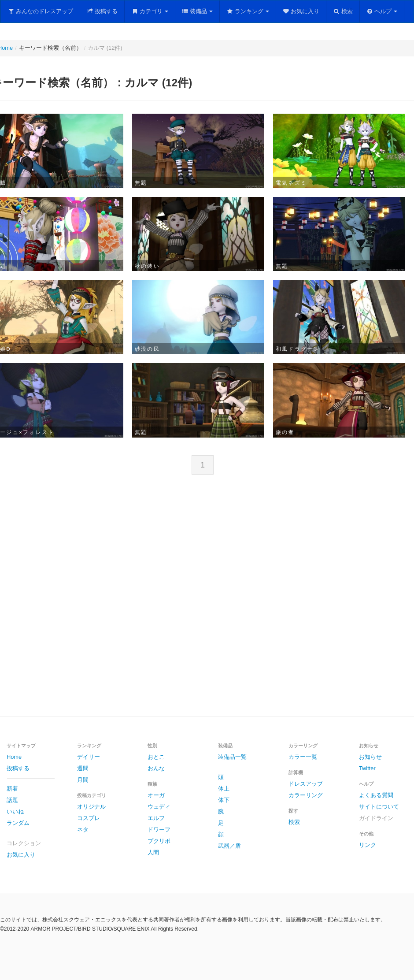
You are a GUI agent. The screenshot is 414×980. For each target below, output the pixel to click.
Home (14, 757)
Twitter (367, 768)
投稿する (102, 11)
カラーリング (306, 795)
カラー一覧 (303, 757)
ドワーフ (159, 830)
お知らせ (370, 757)
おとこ (156, 757)
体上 (224, 789)
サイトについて (379, 807)
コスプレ (89, 818)
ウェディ (159, 807)
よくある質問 (376, 795)
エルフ (156, 818)
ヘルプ (382, 11)
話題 (12, 800)
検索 (343, 11)
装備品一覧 (232, 757)
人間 (153, 852)
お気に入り (301, 11)
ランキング (248, 11)
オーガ (156, 795)
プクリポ (159, 841)
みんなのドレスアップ (40, 11)
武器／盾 (229, 846)
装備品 (198, 11)
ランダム (18, 823)
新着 (12, 789)
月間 (83, 780)
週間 (83, 768)
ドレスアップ (306, 784)
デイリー (89, 757)
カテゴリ (150, 11)
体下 (224, 800)
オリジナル (91, 807)
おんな (156, 768)
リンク (368, 845)
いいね (15, 811)
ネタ (83, 830)
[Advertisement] (129, 603)
